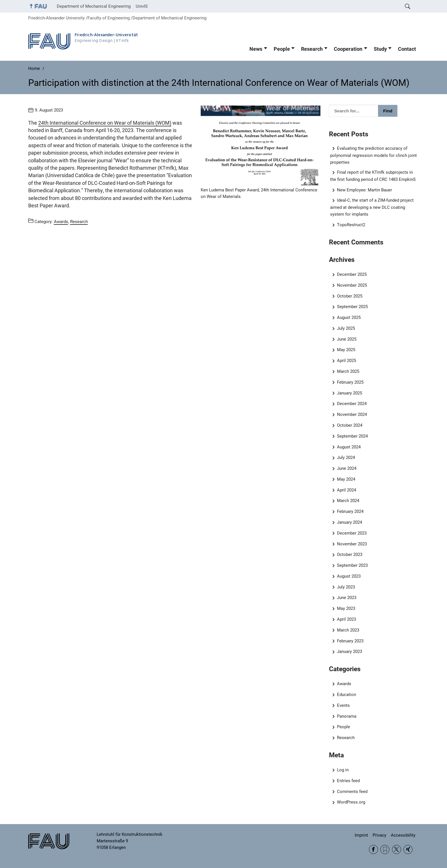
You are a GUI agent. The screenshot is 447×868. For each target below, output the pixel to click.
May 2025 (346, 350)
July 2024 (346, 458)
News (256, 49)
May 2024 (346, 479)
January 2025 (350, 393)
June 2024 (347, 468)
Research (312, 49)
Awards (344, 684)
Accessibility (403, 835)
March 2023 (348, 630)
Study (380, 49)
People (282, 49)
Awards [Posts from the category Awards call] (61, 222)
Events (343, 705)
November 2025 (352, 285)
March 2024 (348, 501)
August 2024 (349, 447)
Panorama (347, 716)
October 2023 (350, 555)
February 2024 (350, 511)
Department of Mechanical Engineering (94, 6)
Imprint (361, 835)
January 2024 (350, 522)
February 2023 (350, 641)
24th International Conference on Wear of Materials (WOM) (105, 123)
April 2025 (347, 361)
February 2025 (350, 382)
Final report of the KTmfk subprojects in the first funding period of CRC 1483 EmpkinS (373, 176)
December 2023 (352, 533)
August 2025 (349, 317)
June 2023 (347, 598)
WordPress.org (351, 802)
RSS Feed (385, 849)
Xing (408, 849)
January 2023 (350, 651)
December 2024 (352, 404)
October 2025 (350, 296)
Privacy (379, 835)
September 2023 (352, 565)
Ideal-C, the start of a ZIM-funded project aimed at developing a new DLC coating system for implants (372, 207)
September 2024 (352, 436)
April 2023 (347, 619)
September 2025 (352, 307)
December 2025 (352, 274)
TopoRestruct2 (351, 225)
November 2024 (352, 414)
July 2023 (346, 587)
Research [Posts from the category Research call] (79, 222)
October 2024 (350, 425)
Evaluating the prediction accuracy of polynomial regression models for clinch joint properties (373, 155)
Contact (407, 49)
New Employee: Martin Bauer (364, 190)
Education (347, 695)
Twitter (397, 849)
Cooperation (348, 49)
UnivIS (142, 6)
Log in (343, 770)
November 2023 (352, 544)
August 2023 (349, 576)
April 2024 (347, 490)
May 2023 (346, 608)
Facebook (373, 849)
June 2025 (347, 339)
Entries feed (348, 781)
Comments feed (352, 792)
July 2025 (346, 328)
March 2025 (348, 371)
